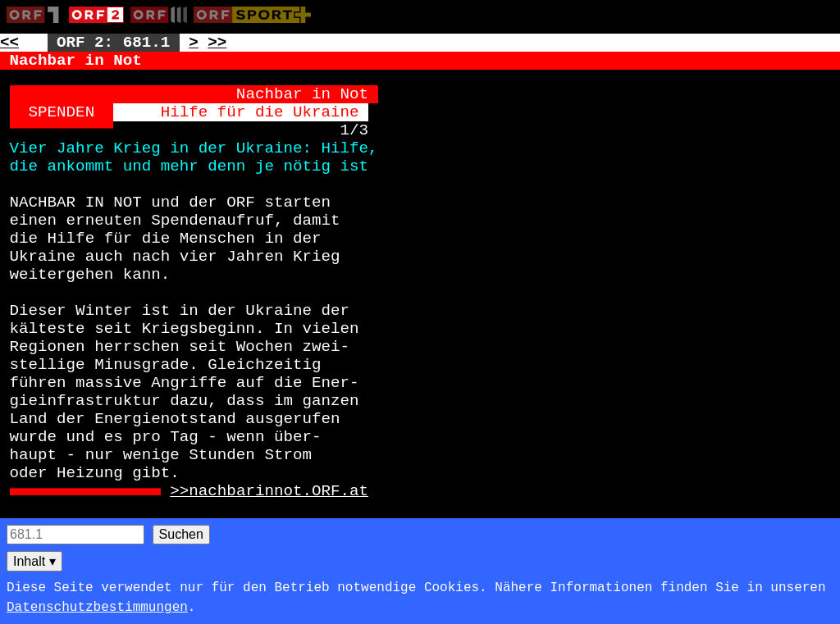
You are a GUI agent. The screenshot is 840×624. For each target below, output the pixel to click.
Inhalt (34, 561)
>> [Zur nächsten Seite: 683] (217, 43)
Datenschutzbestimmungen (97, 608)
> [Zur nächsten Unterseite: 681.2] (194, 43)
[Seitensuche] (75, 535)
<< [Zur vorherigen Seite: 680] (9, 43)
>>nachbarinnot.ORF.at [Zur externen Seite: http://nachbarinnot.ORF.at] (269, 491)
